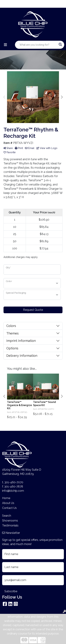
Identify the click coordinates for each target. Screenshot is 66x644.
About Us (8, 503)
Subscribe (11, 591)
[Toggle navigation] (5, 45)
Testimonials (10, 525)
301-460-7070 (14, 482)
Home (6, 498)
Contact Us (9, 508)
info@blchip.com (13, 491)
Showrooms (10, 521)
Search (7, 516)
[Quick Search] (36, 45)
